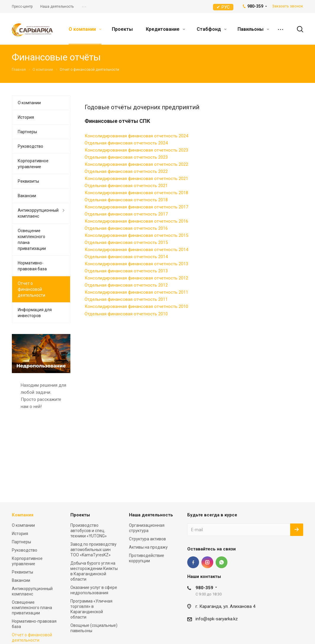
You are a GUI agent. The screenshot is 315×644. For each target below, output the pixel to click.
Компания (23, 515)
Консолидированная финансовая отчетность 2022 (136, 164)
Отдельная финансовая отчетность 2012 (126, 285)
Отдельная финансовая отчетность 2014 (126, 257)
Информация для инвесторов (35, 313)
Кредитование (165, 29)
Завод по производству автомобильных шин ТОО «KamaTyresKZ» (93, 550)
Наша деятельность (151, 515)
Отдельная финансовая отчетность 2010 (126, 314)
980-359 (204, 588)
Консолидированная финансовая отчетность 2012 (136, 278)
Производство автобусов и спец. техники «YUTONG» (89, 531)
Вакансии (27, 196)
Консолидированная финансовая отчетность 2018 (136, 193)
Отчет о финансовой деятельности (31, 289)
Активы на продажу (148, 547)
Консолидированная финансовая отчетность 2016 (136, 221)
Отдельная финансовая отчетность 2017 (126, 214)
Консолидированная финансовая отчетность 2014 (136, 250)
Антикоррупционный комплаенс (38, 213)
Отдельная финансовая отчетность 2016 (126, 228)
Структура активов (147, 539)
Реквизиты (28, 181)
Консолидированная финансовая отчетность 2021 (136, 179)
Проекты (122, 29)
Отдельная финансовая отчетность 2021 (126, 186)
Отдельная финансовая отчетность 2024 (126, 143)
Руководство (30, 146)
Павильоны (253, 29)
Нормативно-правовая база (32, 266)
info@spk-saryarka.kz (217, 619)
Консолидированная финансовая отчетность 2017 (136, 207)
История (26, 117)
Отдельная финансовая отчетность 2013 (126, 271)
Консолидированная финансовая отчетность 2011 (136, 292)
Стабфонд (212, 29)
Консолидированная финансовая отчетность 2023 (136, 150)
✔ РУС (223, 7)
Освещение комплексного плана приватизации (32, 240)
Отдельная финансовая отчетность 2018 (126, 200)
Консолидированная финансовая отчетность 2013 (136, 264)
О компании (85, 29)
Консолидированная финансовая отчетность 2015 (136, 235)
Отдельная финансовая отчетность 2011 (126, 299)
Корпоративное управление (33, 164)
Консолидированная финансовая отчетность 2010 (136, 306)
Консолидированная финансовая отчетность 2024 (136, 136)
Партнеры (27, 132)
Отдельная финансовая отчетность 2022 (126, 171)
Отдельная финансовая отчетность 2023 (126, 157)
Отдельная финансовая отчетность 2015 (126, 242)
